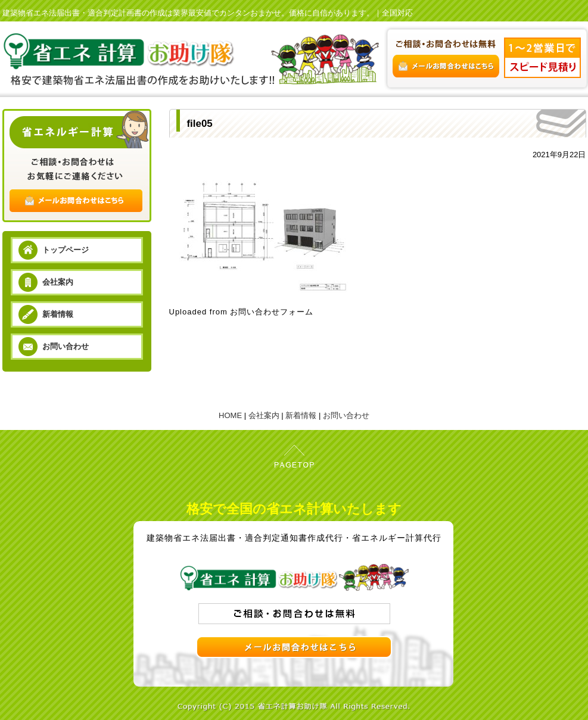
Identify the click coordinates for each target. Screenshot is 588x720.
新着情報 (58, 314)
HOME (230, 415)
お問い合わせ (66, 346)
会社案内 (58, 282)
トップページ (66, 250)
